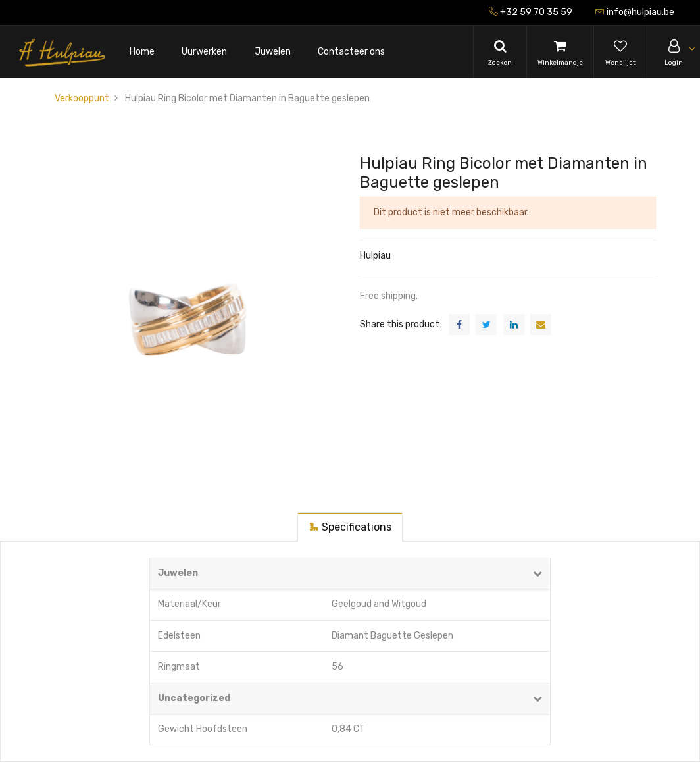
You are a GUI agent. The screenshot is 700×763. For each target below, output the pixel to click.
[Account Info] (674, 52)
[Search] (500, 52)
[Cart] (560, 52)
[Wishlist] (620, 52)
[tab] (350, 527)
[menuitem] (142, 52)
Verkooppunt (82, 98)
